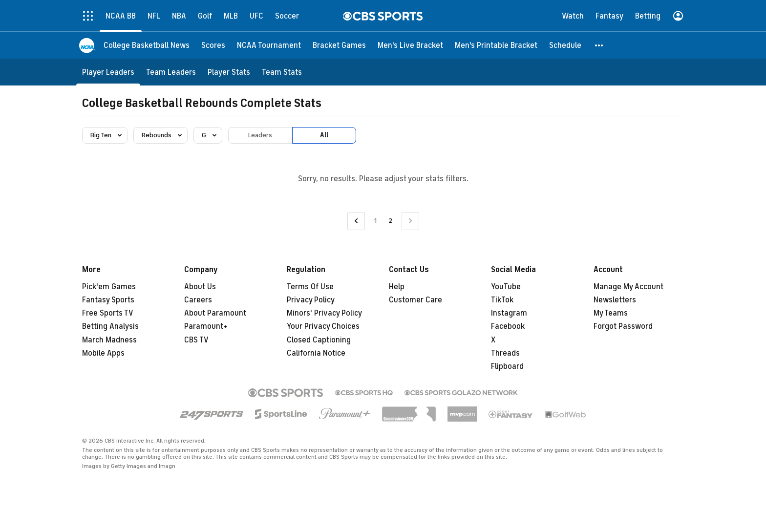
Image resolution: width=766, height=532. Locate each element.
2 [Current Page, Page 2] (390, 221)
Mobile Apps (103, 353)
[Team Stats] (282, 72)
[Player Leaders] (108, 72)
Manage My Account (628, 287)
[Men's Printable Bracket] (496, 45)
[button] (599, 45)
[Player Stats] (229, 72)
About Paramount (215, 313)
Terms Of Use (310, 287)
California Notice (316, 353)
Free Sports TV (108, 313)
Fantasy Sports (108, 300)
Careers (198, 300)
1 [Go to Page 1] (375, 221)
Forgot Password (623, 326)
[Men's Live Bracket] (410, 45)
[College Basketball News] (147, 45)
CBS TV (196, 340)
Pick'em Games (109, 287)
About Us (200, 287)
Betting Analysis (110, 326)
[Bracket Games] (339, 45)
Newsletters (615, 300)
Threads (505, 353)
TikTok (502, 300)
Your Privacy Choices (323, 326)
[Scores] (213, 45)
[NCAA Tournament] (269, 45)
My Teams (611, 313)
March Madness (109, 340)
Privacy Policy (311, 300)
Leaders (260, 135)
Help (397, 287)
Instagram (509, 313)
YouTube (506, 287)
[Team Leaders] (171, 72)
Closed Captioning (319, 340)
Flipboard (507, 366)
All (324, 135)
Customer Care (415, 300)
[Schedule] (565, 45)
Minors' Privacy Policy (324, 313)
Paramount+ (206, 326)
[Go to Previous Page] (356, 221)
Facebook (508, 326)
